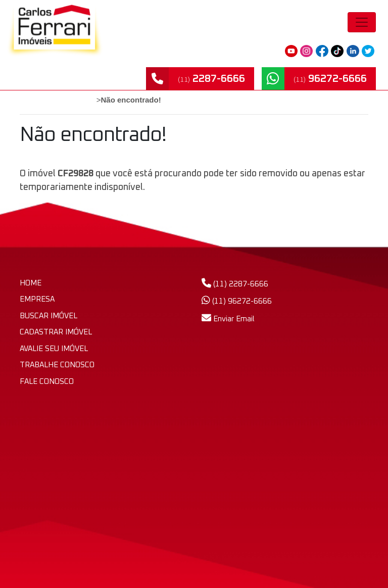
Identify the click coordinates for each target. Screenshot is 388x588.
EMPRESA (37, 299)
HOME (31, 283)
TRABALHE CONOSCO (57, 365)
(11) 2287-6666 (235, 284)
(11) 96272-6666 (237, 301)
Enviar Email (228, 319)
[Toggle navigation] (362, 22)
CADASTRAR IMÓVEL (56, 332)
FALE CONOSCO (47, 382)
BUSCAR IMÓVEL (48, 316)
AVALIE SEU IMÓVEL (54, 349)
